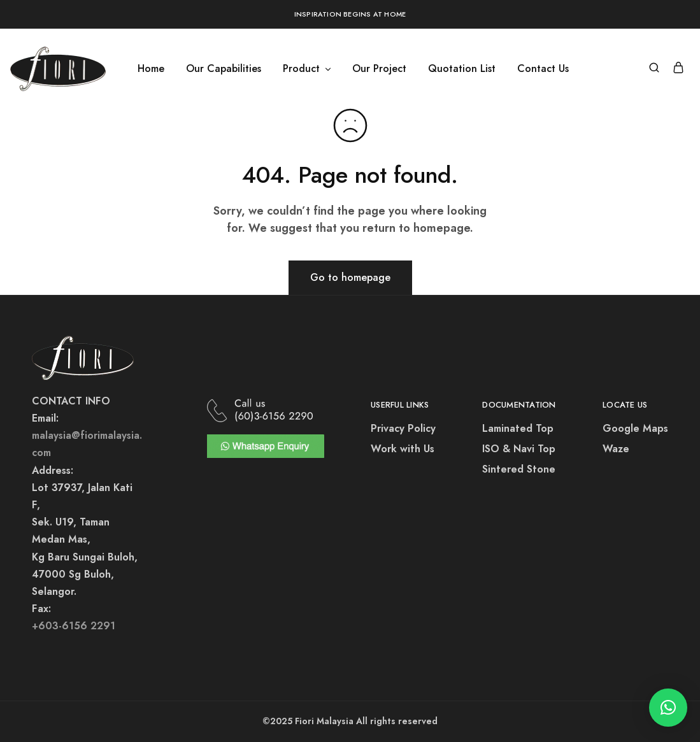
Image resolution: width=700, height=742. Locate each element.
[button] (668, 708)
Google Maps (635, 428)
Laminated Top (518, 428)
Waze (616, 449)
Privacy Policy (403, 428)
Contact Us (543, 69)
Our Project (379, 69)
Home (151, 69)
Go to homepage (350, 277)
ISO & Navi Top (519, 449)
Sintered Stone (519, 469)
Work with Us (403, 449)
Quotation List (462, 69)
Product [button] (308, 69)
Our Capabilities (224, 69)
